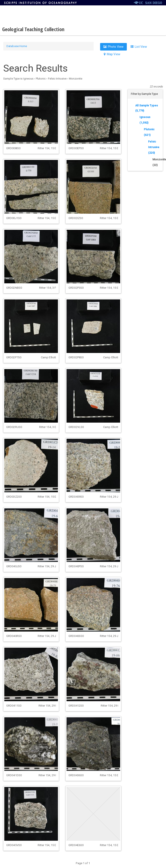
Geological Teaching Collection (33, 29)
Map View (112, 54)
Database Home (17, 46)
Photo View (113, 47)
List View (139, 47)
